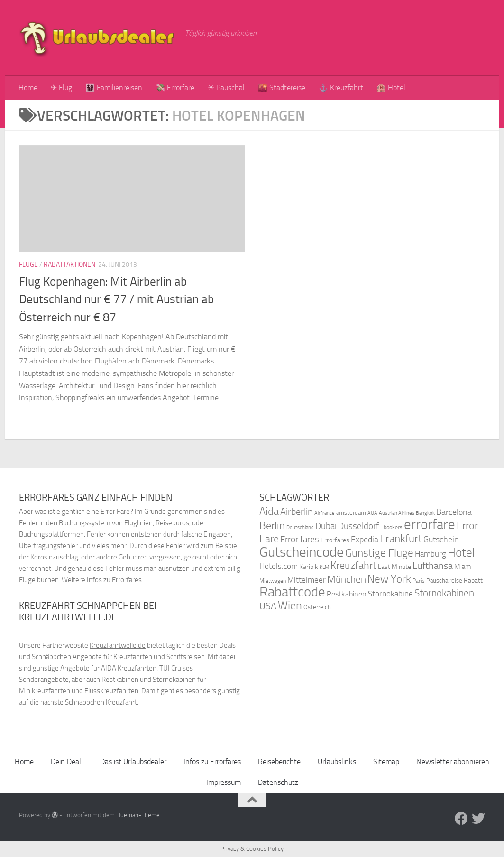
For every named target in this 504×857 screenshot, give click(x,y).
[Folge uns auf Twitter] (478, 819)
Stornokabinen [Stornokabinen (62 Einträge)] (444, 593)
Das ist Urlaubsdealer (133, 761)
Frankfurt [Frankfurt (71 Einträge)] (401, 539)
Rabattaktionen (69, 265)
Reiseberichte (279, 761)
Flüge (28, 265)
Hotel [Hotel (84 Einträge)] (461, 553)
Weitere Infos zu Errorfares (102, 580)
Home (28, 88)
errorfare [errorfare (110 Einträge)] (430, 525)
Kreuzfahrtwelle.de (118, 645)
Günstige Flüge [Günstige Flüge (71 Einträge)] (379, 553)
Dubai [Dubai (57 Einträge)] (326, 526)
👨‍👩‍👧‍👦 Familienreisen (114, 88)
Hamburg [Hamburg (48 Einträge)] (431, 554)
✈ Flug (61, 88)
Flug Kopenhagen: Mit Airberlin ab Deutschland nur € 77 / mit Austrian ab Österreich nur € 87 (116, 299)
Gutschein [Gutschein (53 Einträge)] (441, 540)
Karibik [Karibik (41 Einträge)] (309, 567)
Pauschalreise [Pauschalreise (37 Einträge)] (444, 581)
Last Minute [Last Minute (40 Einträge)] (394, 567)
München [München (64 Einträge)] (347, 579)
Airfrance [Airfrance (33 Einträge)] (325, 513)
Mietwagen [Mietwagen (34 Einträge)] (273, 581)
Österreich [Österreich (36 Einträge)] (317, 607)
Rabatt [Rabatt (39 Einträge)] (473, 581)
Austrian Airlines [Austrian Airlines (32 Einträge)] (397, 513)
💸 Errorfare (175, 88)
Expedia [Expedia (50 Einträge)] (365, 540)
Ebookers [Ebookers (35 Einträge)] (391, 527)
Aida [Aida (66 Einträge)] (269, 512)
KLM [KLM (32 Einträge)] (324, 567)
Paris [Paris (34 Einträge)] (419, 581)
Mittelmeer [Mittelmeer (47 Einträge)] (307, 580)
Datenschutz (278, 782)
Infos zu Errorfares (212, 761)
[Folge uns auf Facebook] (461, 819)
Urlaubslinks (337, 761)
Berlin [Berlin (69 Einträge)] (272, 526)
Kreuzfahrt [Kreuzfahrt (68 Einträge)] (353, 565)
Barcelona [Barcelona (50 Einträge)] (454, 512)
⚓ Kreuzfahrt (341, 88)
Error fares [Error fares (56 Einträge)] (300, 539)
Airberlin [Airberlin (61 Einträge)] (297, 512)
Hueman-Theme (138, 815)
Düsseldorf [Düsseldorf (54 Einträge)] (358, 526)
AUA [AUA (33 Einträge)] (372, 513)
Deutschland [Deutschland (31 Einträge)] (300, 527)
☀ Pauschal (226, 88)
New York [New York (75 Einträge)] (389, 579)
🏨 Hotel (391, 88)
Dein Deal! (67, 761)
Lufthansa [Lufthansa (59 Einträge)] (433, 566)
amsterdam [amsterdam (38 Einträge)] (351, 513)
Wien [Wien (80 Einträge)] (290, 605)
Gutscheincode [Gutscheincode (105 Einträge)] (302, 552)
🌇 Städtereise (282, 88)
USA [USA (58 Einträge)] (268, 606)
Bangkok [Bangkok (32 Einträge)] (425, 513)
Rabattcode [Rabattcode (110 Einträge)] (292, 592)
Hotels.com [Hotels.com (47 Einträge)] (279, 566)
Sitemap (386, 761)
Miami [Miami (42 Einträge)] (463, 567)
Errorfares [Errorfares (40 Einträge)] (335, 540)
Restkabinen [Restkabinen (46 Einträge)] (347, 594)
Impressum (224, 782)
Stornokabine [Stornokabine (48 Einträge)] (390, 594)
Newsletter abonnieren (453, 761)
